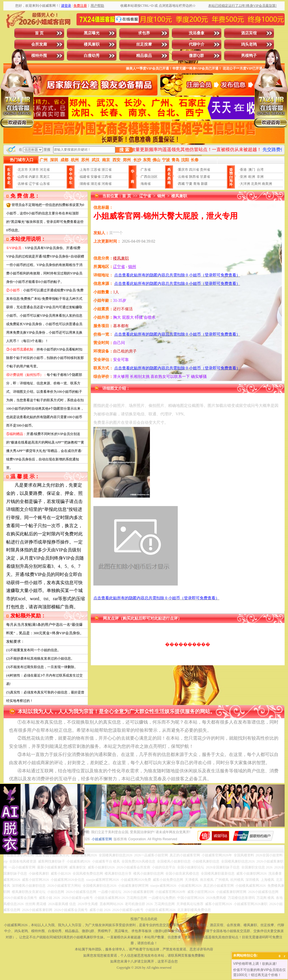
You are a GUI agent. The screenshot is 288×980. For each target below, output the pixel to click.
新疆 (204, 184)
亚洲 (243, 177)
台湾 (260, 170)
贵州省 (205, 170)
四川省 (194, 170)
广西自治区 (149, 177)
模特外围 (39, 56)
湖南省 (85, 184)
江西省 (107, 177)
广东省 (146, 170)
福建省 (85, 177)
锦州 (161, 196)
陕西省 (194, 177)
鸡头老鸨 (249, 44)
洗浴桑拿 (197, 33)
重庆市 (183, 170)
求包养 (144, 33)
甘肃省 (205, 177)
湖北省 (96, 184)
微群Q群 (196, 56)
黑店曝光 (92, 33)
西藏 (181, 184)
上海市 (85, 170)
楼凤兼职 (92, 44)
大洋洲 (245, 184)
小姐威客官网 (102, 839)
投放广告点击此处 (144, 919)
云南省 (183, 177)
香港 (243, 170)
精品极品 (144, 56)
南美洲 (267, 184)
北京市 (23, 170)
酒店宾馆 (249, 33)
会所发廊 (39, 44)
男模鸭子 (249, 56)
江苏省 (96, 170)
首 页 (39, 33)
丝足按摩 (144, 44)
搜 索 (124, 150)
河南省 (107, 184)
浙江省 (107, 170)
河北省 (45, 170)
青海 (197, 184)
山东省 (45, 184)
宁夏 (189, 184)
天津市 (34, 170)
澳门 (252, 170)
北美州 (256, 184)
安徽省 (96, 177)
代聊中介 (197, 44)
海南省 (146, 184)
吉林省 (23, 184)
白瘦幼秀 (92, 56)
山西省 (23, 177)
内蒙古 (34, 177)
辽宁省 (34, 184)
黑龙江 (45, 177)
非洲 (260, 177)
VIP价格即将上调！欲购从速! (255, 964)
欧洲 (252, 177)
